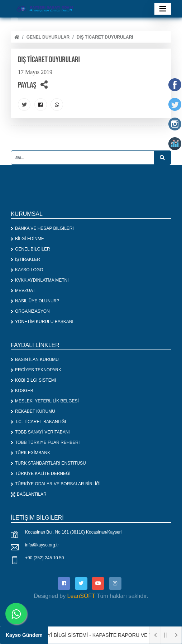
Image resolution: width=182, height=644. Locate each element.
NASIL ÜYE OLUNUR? (35, 301)
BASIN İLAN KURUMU (35, 360)
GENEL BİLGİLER (30, 249)
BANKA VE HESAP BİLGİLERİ (42, 228)
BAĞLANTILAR (29, 494)
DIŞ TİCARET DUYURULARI (105, 37)
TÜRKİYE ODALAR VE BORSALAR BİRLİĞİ (56, 484)
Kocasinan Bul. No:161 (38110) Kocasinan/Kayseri (73, 532)
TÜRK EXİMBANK (30, 453)
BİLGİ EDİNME (27, 239)
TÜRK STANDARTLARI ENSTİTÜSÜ (48, 463)
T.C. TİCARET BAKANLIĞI (38, 422)
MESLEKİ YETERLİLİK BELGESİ (45, 401)
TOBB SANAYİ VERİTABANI (40, 432)
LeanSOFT (81, 596)
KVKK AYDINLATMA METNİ (40, 280)
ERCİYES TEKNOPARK (36, 370)
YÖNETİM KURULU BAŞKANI (42, 322)
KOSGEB (22, 391)
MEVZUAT (23, 291)
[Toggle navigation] (163, 9)
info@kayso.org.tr (42, 545)
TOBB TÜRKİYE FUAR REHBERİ (45, 442)
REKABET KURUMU (33, 411)
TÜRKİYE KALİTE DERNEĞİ (41, 474)
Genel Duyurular (48, 37)
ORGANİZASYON (30, 311)
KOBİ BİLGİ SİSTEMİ (33, 380)
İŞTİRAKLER (25, 259)
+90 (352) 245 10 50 (44, 558)
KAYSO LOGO (27, 270)
